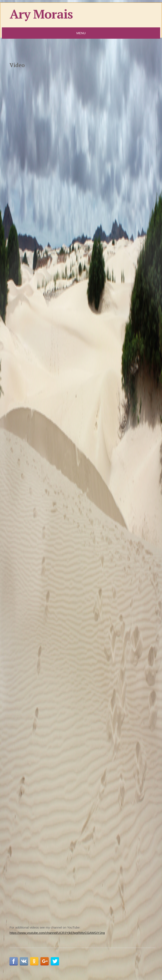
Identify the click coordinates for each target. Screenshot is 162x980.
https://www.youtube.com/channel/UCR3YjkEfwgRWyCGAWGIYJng (57, 933)
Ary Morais (41, 14)
